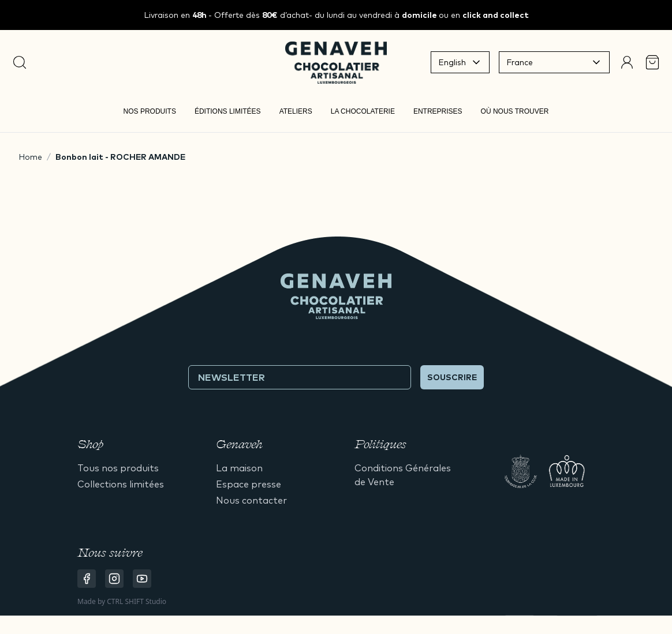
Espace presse (249, 484)
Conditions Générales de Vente (403, 475)
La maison (239, 468)
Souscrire (452, 377)
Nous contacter (251, 500)
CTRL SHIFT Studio (137, 601)
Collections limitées (121, 484)
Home (30, 157)
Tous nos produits (118, 468)
